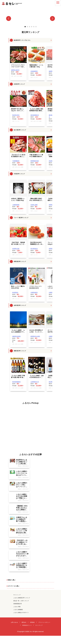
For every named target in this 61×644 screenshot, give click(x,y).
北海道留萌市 (34, 71)
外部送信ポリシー (27, 626)
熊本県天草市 (16, 115)
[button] (9, 18)
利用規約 (32, 623)
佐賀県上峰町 (34, 205)
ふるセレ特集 (17, 608)
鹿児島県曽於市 (35, 115)
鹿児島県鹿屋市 (16, 382)
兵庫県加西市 (34, 292)
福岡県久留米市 (15, 70)
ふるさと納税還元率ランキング (22, 599)
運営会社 (24, 623)
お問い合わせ (14, 623)
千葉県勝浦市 (16, 161)
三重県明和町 (16, 205)
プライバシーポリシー (44, 623)
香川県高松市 (34, 249)
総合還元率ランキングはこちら (22, 40)
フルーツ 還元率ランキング (21, 218)
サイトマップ (39, 626)
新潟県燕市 (15, 292)
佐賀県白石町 (16, 249)
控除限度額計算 (18, 605)
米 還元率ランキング (19, 174)
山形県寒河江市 (35, 382)
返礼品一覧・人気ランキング (21, 602)
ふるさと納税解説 (18, 610)
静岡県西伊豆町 (35, 161)
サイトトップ (17, 596)
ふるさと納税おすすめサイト (21, 613)
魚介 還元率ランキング (20, 130)
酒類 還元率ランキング (20, 351)
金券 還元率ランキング (20, 305)
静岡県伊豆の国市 (35, 336)
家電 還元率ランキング (20, 262)
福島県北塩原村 (16, 336)
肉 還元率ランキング (19, 84)
